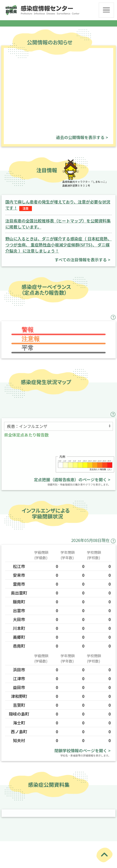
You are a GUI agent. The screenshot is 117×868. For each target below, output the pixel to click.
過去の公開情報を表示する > (82, 137)
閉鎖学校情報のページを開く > (83, 750)
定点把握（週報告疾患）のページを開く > (72, 479)
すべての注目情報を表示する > (83, 260)
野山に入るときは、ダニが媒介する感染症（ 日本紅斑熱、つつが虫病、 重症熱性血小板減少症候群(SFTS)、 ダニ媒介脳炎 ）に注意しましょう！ (58, 245)
